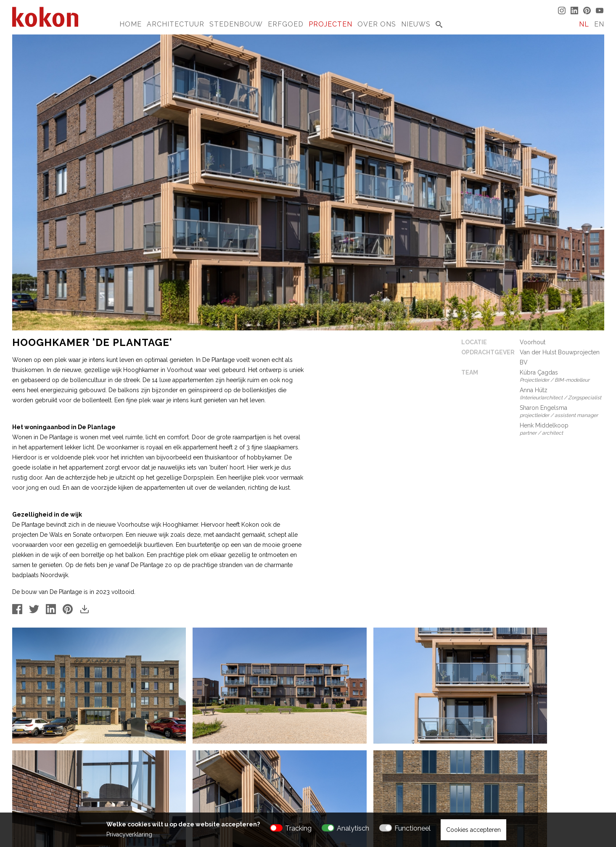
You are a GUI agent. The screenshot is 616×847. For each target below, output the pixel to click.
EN (599, 24)
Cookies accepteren (473, 830)
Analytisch (353, 828)
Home (131, 24)
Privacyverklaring (129, 834)
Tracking (298, 828)
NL (584, 24)
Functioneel (412, 828)
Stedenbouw (236, 24)
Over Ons (377, 24)
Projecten (330, 24)
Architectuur (176, 24)
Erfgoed (286, 24)
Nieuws (416, 24)
